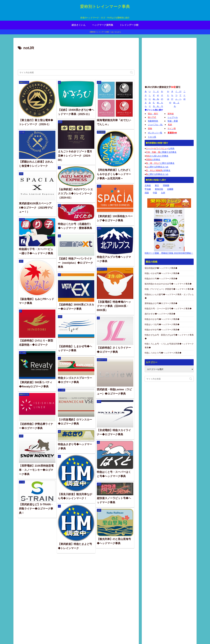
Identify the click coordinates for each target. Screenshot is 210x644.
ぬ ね (156, 99)
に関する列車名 (160, 163)
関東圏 (166, 185)
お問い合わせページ (185, 635)
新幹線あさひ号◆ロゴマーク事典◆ (161, 303)
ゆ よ (176, 103)
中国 (155, 193)
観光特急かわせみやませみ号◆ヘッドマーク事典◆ (168, 284)
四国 (147, 193)
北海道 (148, 185)
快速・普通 (173, 121)
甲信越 (148, 189)
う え (156, 91)
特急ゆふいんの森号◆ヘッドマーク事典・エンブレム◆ (169, 296)
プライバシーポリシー (162, 635)
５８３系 (152, 137)
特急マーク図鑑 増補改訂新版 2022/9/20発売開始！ (169, 253)
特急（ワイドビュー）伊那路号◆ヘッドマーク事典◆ (169, 289)
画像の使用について (151, 621)
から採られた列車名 (157, 156)
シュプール (173, 117)
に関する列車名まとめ (157, 167)
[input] (76, 72)
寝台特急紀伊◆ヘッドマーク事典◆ (161, 268)
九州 (163, 193)
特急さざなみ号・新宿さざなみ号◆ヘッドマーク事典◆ (169, 337)
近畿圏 (170, 189)
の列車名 (153, 160)
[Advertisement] (76, 59)
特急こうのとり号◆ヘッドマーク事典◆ (163, 353)
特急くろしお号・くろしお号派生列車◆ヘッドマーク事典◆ (169, 346)
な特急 (160, 148)
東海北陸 (159, 189)
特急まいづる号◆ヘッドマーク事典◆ (162, 324)
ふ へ (178, 99)
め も (160, 103)
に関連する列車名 (161, 152)
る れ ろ (158, 106)
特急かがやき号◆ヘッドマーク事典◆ (162, 330)
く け (178, 91)
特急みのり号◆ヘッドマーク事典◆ (161, 279)
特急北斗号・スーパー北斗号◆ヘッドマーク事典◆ (168, 309)
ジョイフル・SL (155, 125)
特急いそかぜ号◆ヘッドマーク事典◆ (162, 273)
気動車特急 (153, 121)
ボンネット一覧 (155, 133)
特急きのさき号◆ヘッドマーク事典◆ (162, 319)
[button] (131, 72)
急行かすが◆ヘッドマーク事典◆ (160, 314)
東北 (157, 185)
